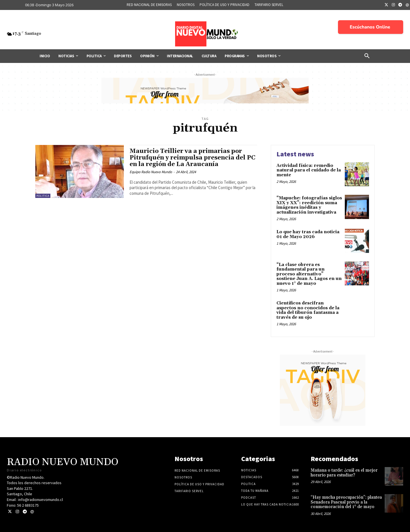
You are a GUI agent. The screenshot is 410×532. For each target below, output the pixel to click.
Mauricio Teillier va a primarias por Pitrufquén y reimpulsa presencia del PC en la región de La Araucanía (192, 158)
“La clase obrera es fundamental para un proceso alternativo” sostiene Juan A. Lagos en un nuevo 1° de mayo (309, 274)
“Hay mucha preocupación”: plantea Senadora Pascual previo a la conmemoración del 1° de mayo (346, 502)
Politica (43, 196)
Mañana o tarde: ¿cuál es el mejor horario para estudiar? (344, 473)
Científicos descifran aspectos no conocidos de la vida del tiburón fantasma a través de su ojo (308, 310)
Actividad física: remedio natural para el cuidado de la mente (309, 170)
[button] (367, 56)
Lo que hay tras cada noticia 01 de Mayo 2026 (308, 234)
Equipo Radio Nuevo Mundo (151, 172)
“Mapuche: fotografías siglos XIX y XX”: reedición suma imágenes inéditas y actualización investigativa (309, 205)
